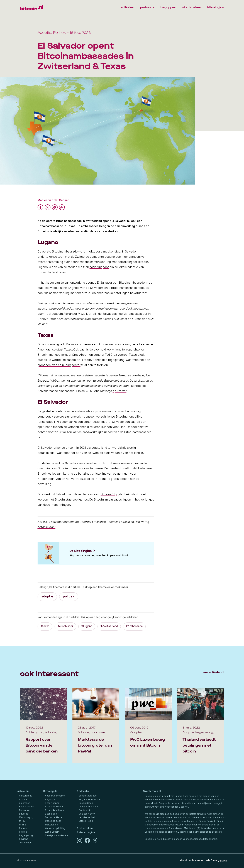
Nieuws (23, 828)
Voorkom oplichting (55, 828)
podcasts (147, 7)
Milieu (22, 821)
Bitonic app (51, 814)
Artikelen (23, 791)
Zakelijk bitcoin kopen (56, 836)
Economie (24, 810)
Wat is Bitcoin (52, 832)
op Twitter (120, 391)
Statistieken (85, 828)
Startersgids (51, 825)
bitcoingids (215, 7)
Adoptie (23, 800)
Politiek (23, 832)
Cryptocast (84, 810)
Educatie (24, 814)
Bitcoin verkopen (54, 807)
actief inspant (99, 267)
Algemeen (25, 803)
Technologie (26, 843)
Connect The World (89, 807)
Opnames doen (53, 821)
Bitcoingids (50, 791)
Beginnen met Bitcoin (90, 800)
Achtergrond (26, 796)
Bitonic (31, 861)
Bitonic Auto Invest (55, 810)
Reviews (24, 839)
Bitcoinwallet (47, 474)
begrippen (168, 7)
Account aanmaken (55, 796)
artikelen (127, 7)
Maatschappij (26, 818)
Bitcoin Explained (88, 796)
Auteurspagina (86, 832)
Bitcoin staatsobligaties (71, 500)
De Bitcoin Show (87, 814)
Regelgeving (26, 836)
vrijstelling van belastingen (111, 474)
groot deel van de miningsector (59, 365)
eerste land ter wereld (107, 448)
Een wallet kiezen (54, 818)
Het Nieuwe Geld (87, 818)
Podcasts (83, 791)
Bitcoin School (86, 803)
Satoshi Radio (86, 821)
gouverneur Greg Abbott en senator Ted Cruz (86, 355)
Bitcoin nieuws (27, 807)
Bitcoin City (109, 495)
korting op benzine (76, 474)
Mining (23, 825)
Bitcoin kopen (52, 803)
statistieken (191, 7)
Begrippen (51, 800)
